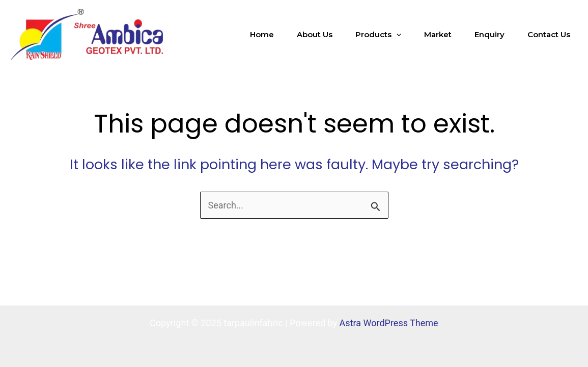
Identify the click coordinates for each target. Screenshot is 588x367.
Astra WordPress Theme (389, 323)
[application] (396, 35)
